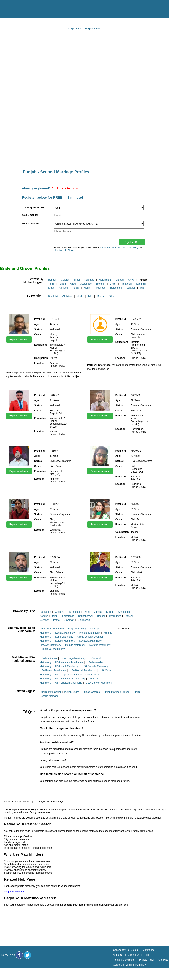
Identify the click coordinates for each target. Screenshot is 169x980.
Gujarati (65, 280)
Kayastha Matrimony (90, 641)
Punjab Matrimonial (50, 692)
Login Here (75, 29)
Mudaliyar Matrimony (53, 649)
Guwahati (69, 620)
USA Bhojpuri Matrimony (69, 683)
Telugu (62, 284)
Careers (117, 965)
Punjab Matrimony (14, 892)
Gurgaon (45, 620)
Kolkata (110, 612)
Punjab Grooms (91, 692)
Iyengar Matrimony (90, 633)
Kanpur (44, 616)
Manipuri (101, 288)
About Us (118, 955)
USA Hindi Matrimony (67, 666)
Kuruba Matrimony (65, 641)
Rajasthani (116, 288)
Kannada (89, 280)
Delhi (87, 612)
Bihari (113, 284)
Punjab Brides (72, 692)
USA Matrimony (48, 658)
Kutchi (76, 288)
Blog (146, 955)
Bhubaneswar (86, 616)
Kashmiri (141, 284)
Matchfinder (149, 950)
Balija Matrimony (77, 629)
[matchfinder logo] (21, 9)
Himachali (126, 284)
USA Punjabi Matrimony (53, 670)
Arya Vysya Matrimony (52, 629)
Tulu (142, 288)
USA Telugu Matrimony (73, 658)
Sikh (112, 296)
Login (129, 965)
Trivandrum (115, 616)
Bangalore (45, 612)
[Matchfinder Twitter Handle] (27, 955)
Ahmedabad (125, 612)
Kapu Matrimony (64, 637)
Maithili (88, 288)
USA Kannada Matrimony (69, 662)
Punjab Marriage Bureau (116, 692)
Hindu (80, 296)
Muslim (101, 296)
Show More (124, 629)
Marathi (119, 280)
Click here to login (65, 188)
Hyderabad (74, 612)
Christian (67, 296)
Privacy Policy (131, 248)
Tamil (51, 284)
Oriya (131, 280)
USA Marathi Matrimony (95, 666)
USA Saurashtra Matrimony (70, 679)
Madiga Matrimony (75, 645)
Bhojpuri (101, 284)
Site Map (163, 960)
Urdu (73, 284)
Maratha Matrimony (100, 645)
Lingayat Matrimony (50, 645)
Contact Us (134, 955)
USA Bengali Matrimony (83, 670)
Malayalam (105, 280)
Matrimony (141, 965)
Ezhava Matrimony (65, 633)
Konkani (63, 288)
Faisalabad (68, 616)
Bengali (52, 280)
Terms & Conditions (110, 248)
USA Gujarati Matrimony (68, 675)
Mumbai (98, 612)
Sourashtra (84, 620)
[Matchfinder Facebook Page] (19, 955)
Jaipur (55, 616)
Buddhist (53, 296)
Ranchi (129, 616)
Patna (56, 620)
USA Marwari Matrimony (99, 683)
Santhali (131, 288)
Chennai (60, 612)
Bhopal (101, 616)
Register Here (93, 29)
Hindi (77, 280)
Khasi (51, 288)
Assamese (86, 284)
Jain (90, 296)
